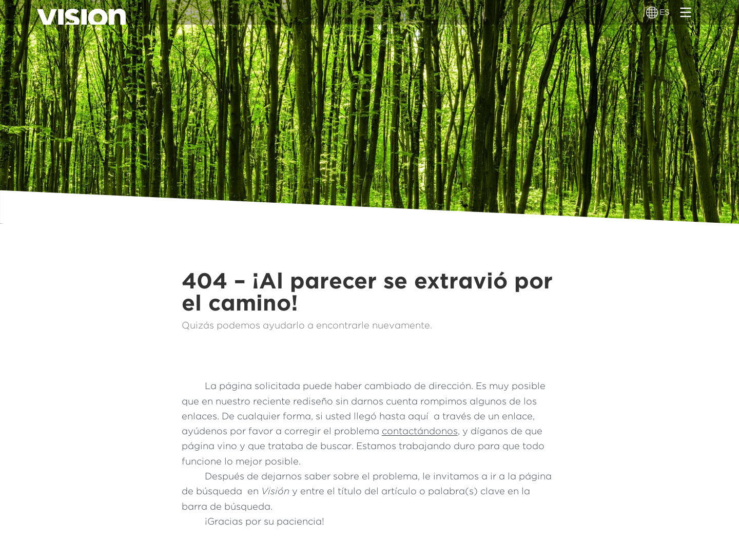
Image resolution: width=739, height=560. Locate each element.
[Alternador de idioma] (653, 12)
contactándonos (420, 431)
